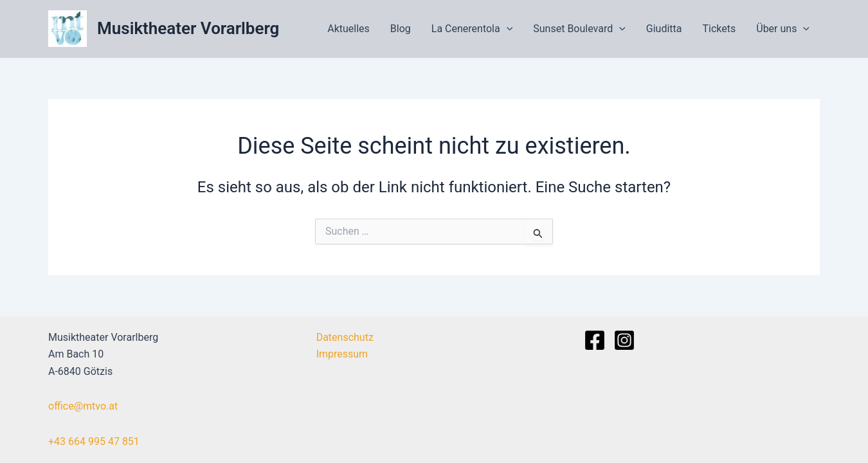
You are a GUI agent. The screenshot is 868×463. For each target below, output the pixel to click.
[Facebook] (595, 340)
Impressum (342, 354)
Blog (401, 29)
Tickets (719, 29)
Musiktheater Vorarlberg (188, 28)
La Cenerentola (472, 29)
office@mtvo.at (83, 406)
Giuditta (664, 29)
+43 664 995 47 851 (94, 441)
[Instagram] (624, 340)
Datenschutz (345, 337)
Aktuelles (348, 29)
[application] (507, 29)
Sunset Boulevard (579, 29)
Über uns (783, 29)
